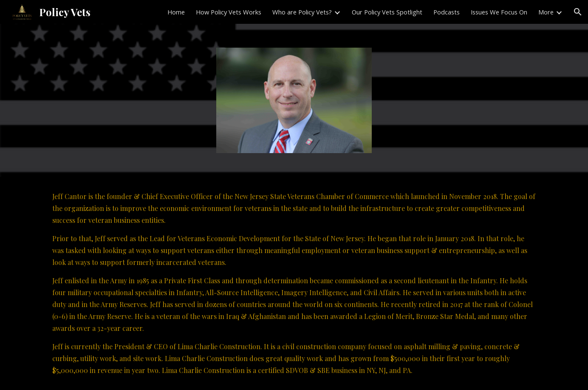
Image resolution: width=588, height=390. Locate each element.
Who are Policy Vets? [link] (302, 12)
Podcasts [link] (447, 12)
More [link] (546, 12)
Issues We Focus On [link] (499, 12)
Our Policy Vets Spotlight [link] (387, 12)
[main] (294, 283)
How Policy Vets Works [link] (229, 12)
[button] (578, 12)
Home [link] (176, 12)
